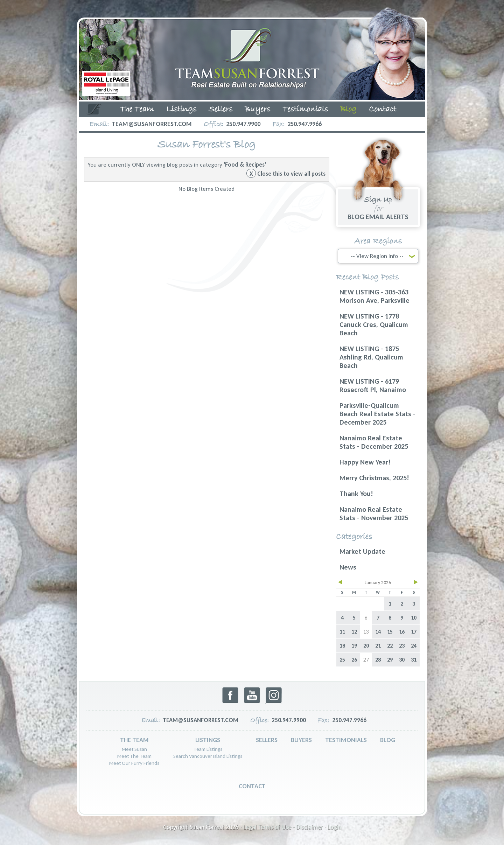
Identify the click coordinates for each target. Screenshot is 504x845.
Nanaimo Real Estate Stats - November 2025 (374, 514)
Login (334, 827)
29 (390, 660)
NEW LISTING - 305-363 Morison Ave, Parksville (374, 296)
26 (354, 660)
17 (414, 632)
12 (354, 632)
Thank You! (356, 494)
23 (402, 646)
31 (414, 660)
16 (402, 632)
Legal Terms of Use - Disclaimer (283, 827)
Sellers (220, 110)
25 (342, 660)
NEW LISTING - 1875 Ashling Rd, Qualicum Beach (371, 357)
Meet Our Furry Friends (134, 763)
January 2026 (378, 583)
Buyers (257, 110)
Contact (383, 110)
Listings (181, 110)
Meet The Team (134, 756)
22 (390, 646)
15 (390, 632)
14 (378, 632)
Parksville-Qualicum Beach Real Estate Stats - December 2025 (377, 414)
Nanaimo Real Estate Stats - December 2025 (374, 442)
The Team (137, 110)
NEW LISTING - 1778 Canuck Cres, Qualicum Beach (374, 324)
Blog (348, 110)
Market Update (362, 551)
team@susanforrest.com (152, 124)
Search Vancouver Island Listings (208, 756)
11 (342, 632)
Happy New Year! (365, 462)
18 (342, 646)
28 (378, 660)
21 (378, 646)
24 (414, 646)
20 (366, 646)
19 (354, 646)
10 (414, 618)
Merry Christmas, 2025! (374, 478)
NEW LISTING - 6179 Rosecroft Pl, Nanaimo (373, 385)
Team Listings (208, 749)
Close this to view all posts (286, 174)
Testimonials (305, 110)
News (348, 567)
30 (402, 660)
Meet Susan (134, 749)
